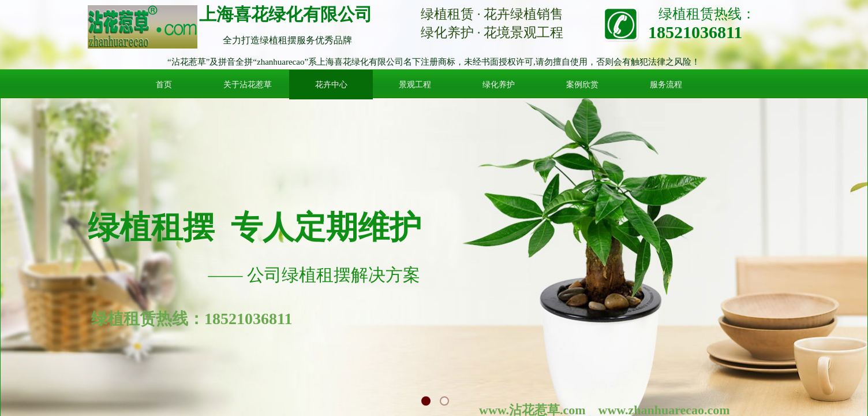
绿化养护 (499, 85)
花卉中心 (331, 85)
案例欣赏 (582, 85)
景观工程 (415, 85)
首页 (164, 85)
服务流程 (666, 85)
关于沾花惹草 (248, 85)
